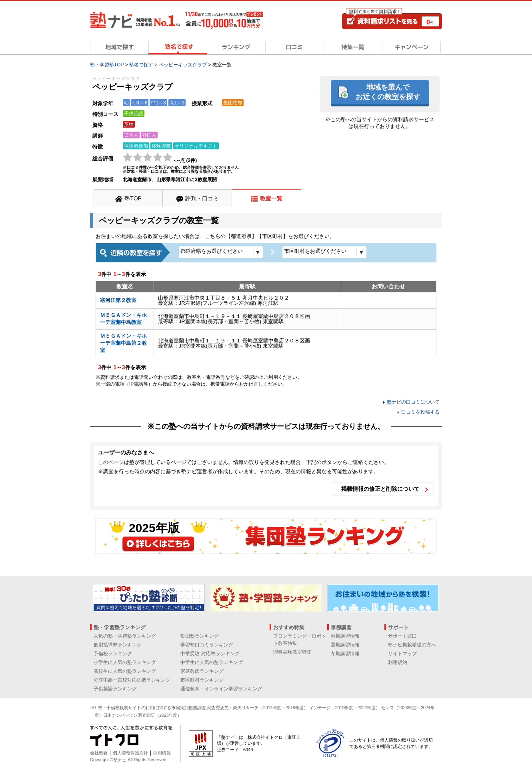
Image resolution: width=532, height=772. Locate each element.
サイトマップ (402, 654)
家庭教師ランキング (202, 671)
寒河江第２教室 (118, 300)
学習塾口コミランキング (207, 645)
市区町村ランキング (202, 680)
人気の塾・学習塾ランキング (125, 636)
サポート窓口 (402, 636)
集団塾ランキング (200, 636)
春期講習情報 (345, 636)
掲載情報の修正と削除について (380, 489)
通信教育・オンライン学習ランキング (221, 689)
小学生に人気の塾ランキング (125, 662)
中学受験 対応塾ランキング (210, 654)
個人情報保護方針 (130, 753)
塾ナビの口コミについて (413, 402)
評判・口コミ (202, 198)
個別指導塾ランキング (118, 645)
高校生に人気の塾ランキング (125, 671)
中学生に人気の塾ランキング (212, 662)
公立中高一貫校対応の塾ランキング (132, 680)
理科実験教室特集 (292, 652)
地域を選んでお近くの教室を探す (388, 92)
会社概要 (99, 753)
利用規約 (398, 662)
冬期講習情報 (345, 654)
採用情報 (162, 753)
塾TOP (133, 198)
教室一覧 (271, 198)
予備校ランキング (113, 654)
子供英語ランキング (115, 689)
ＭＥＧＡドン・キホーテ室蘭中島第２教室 (123, 343)
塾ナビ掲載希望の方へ (412, 645)
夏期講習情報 (345, 645)
